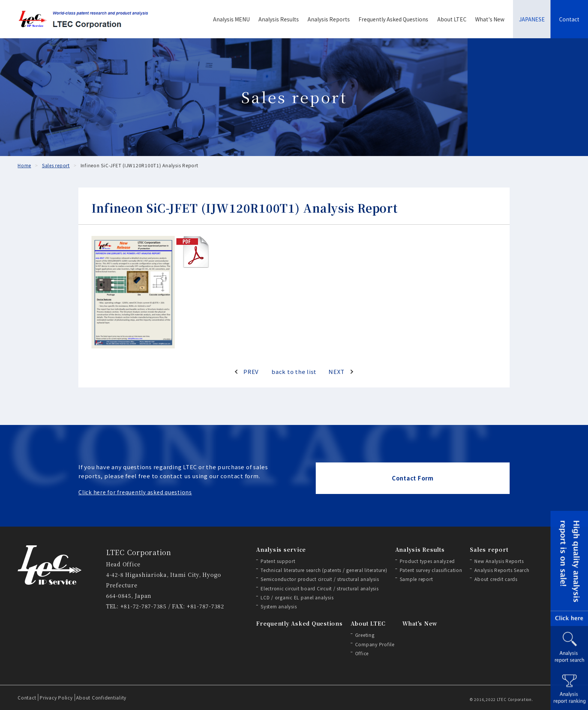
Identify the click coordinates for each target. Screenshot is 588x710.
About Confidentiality (101, 697)
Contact (569, 19)
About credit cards (496, 579)
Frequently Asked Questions (393, 19)
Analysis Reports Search (502, 570)
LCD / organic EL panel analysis (297, 597)
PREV (251, 372)
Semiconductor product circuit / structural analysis (320, 579)
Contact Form (413, 478)
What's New (490, 19)
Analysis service (281, 549)
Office (362, 653)
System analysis (279, 606)
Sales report (489, 549)
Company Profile (375, 644)
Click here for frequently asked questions (135, 492)
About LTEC (452, 19)
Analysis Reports (329, 19)
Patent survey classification (431, 570)
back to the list (294, 372)
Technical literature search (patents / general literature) (324, 570)
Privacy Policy (56, 697)
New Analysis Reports (499, 561)
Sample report (416, 579)
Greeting (365, 635)
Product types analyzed (427, 561)
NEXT (337, 372)
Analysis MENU (231, 19)
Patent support (278, 561)
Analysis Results (279, 19)
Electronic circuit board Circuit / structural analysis (320, 588)
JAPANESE (532, 19)
